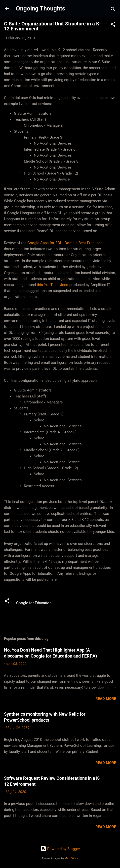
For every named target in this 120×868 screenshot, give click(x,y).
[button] (113, 25)
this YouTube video (53, 285)
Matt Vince (71, 858)
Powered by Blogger (60, 849)
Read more (106, 699)
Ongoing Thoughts (40, 8)
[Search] (113, 10)
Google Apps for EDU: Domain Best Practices (65, 243)
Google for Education (34, 603)
